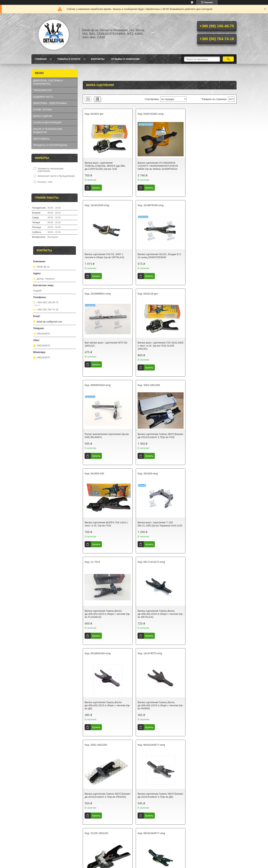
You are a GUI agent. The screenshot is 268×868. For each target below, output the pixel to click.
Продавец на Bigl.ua (134, 862)
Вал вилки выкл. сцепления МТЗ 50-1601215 (159, 256)
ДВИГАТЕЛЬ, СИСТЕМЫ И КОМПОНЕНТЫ (48, 82)
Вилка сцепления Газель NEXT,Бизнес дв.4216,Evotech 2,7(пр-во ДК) (107, 623)
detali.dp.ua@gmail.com (49, 322)
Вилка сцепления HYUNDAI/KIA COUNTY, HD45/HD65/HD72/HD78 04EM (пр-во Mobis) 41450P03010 (157, 166)
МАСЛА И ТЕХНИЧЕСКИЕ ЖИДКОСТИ (48, 131)
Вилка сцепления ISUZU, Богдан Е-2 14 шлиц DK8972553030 (106, 256)
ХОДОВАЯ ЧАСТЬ (43, 97)
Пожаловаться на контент (124, 865)
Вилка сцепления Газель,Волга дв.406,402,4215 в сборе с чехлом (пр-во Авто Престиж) (157, 623)
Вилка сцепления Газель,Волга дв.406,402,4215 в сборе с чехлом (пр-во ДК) (105, 532)
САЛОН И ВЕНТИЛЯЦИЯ (47, 123)
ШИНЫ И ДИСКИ (43, 116)
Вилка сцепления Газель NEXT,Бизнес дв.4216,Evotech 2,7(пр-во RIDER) (211, 623)
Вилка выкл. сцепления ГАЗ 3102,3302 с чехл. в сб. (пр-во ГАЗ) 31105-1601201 (210, 257)
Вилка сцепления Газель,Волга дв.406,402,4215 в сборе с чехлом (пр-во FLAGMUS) (157, 440)
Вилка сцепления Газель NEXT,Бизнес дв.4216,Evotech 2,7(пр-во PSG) (107, 715)
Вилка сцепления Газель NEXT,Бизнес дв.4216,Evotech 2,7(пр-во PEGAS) (211, 532)
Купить (96, 188)
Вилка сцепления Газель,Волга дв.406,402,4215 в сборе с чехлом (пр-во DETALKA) (209, 440)
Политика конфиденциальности (153, 865)
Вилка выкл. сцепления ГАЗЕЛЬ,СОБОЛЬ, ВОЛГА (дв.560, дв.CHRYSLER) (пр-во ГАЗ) (105, 166)
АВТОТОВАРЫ (41, 139)
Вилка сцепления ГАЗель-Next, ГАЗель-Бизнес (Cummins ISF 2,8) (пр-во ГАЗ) (107, 806)
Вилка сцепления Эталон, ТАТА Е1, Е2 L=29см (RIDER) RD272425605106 (159, 804)
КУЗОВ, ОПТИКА (43, 110)
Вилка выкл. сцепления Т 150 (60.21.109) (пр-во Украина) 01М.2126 (107, 439)
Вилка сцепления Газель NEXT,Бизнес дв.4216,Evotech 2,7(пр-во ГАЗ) (159, 349)
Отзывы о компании (125, 59)
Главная (41, 59)
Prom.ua (149, 859)
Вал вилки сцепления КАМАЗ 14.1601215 (207, 804)
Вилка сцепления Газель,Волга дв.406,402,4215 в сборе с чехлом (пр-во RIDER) (157, 532)
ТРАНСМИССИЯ (42, 90)
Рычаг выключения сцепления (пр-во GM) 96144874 (107, 347)
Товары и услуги (69, 59)
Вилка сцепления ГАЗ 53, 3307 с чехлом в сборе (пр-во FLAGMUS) (157, 713)
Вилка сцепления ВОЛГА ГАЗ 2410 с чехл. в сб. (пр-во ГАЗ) (211, 347)
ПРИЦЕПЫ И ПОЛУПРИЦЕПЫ (50, 145)
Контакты (98, 59)
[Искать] (228, 59)
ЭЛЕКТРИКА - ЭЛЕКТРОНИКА (50, 103)
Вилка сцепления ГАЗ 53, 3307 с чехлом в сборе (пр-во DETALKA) (209, 164)
